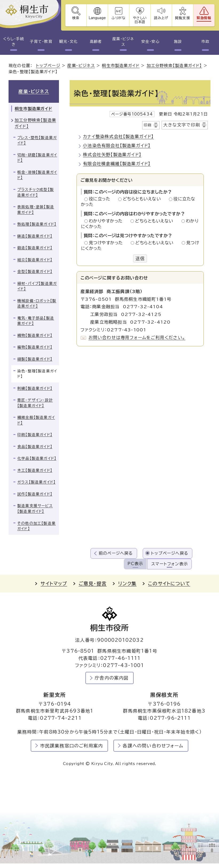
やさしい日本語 (140, 20)
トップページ (48, 66)
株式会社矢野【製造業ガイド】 (112, 155)
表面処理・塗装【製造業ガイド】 (36, 210)
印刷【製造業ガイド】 (35, 435)
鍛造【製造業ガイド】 (35, 248)
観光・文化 (68, 42)
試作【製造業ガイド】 (35, 494)
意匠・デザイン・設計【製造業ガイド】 (35, 403)
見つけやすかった (107, 243)
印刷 (148, 125)
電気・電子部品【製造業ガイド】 (36, 321)
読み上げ (161, 18)
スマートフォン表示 (170, 564)
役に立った (101, 199)
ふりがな (119, 18)
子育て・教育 (41, 42)
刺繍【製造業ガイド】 (35, 388)
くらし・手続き (14, 42)
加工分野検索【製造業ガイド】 (174, 66)
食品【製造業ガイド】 (35, 447)
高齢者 (96, 42)
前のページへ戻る (116, 553)
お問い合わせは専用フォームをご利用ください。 (137, 338)
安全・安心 (150, 42)
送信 (140, 258)
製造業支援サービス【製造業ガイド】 (35, 509)
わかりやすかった (107, 221)
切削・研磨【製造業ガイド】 (37, 158)
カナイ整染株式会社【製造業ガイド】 (118, 137)
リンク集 (127, 584)
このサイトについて (169, 584)
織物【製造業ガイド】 (35, 335)
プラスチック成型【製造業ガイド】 (36, 192)
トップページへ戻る (170, 553)
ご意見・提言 (93, 584)
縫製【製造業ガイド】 (35, 359)
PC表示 (135, 564)
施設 (178, 42)
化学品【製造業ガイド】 (37, 458)
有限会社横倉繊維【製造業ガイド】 (117, 164)
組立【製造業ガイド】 (35, 260)
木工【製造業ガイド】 (35, 470)
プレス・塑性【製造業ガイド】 (37, 140)
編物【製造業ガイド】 (35, 347)
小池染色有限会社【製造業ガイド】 (117, 146)
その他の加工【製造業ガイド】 (37, 526)
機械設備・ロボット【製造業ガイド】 (37, 304)
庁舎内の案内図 (112, 678)
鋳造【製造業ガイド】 (35, 236)
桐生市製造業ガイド (121, 66)
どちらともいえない (143, 199)
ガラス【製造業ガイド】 (36, 482)
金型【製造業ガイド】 (35, 271)
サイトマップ (54, 584)
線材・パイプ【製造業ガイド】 (37, 286)
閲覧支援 (183, 18)
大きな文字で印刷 (182, 125)
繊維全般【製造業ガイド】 (36, 420)
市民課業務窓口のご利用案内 (72, 746)
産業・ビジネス (123, 42)
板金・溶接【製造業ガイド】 (37, 175)
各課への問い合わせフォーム (153, 746)
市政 (205, 42)
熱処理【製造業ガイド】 (37, 224)
